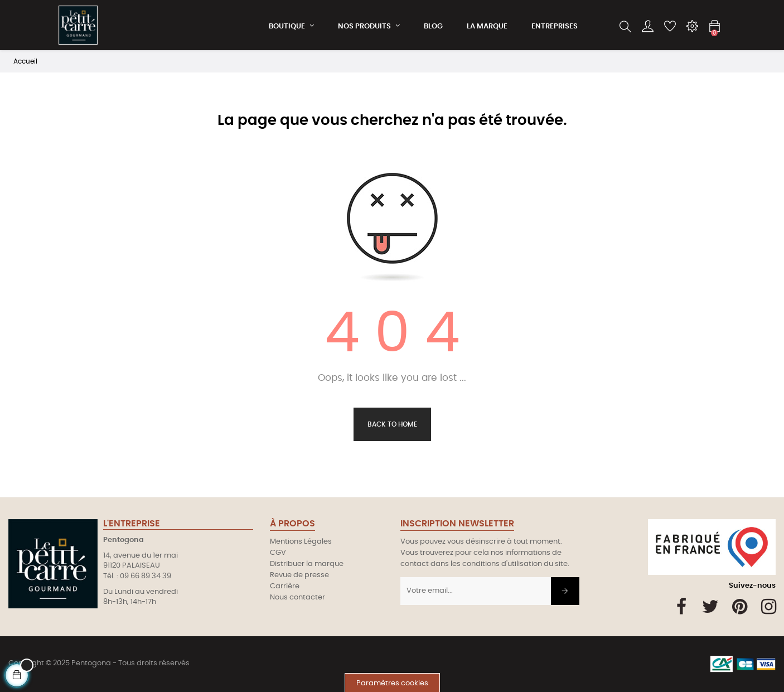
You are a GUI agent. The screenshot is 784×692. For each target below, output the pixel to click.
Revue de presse (299, 575)
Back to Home (392, 424)
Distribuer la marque (307, 564)
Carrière (285, 586)
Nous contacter (297, 597)
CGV (278, 553)
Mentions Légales (301, 542)
